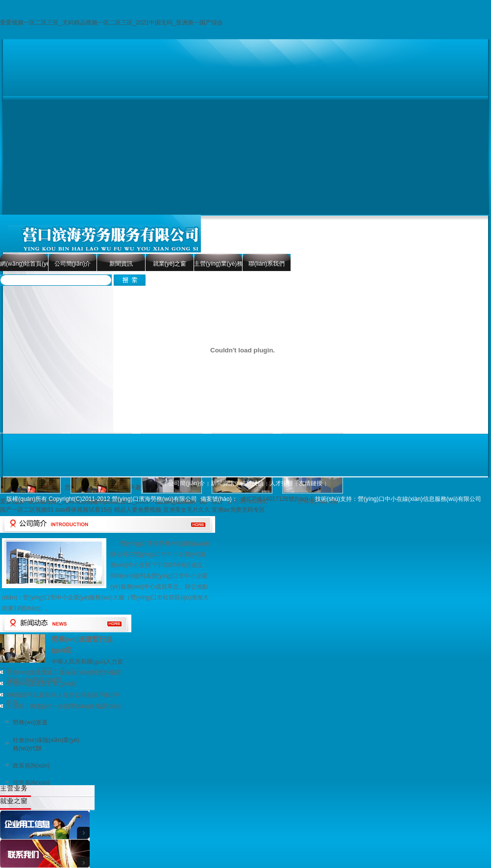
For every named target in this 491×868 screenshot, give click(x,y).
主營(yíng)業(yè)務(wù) (218, 264)
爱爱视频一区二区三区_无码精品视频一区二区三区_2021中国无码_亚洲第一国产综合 (111, 23)
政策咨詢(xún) (31, 766)
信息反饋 (252, 483)
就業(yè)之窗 (170, 264)
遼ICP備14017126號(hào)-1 (277, 499)
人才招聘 (281, 483)
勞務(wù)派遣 (30, 722)
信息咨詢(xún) (31, 783)
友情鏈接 (311, 483)
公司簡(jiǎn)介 (73, 264)
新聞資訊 (121, 264)
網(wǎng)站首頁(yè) (24, 264)
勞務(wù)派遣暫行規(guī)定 (42, 684)
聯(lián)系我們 (267, 264)
